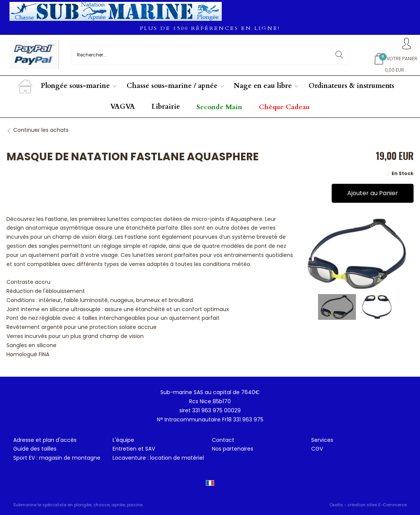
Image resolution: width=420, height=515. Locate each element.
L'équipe (123, 440)
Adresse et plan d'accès (45, 440)
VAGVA (123, 107)
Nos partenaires (233, 449)
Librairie (166, 107)
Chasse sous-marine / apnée (172, 86)
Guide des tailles (35, 449)
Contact (223, 440)
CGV (317, 449)
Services (322, 440)
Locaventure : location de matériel (158, 458)
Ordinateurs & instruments (351, 86)
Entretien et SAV (134, 449)
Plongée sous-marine (75, 86)
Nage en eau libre (263, 86)
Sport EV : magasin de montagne (57, 458)
